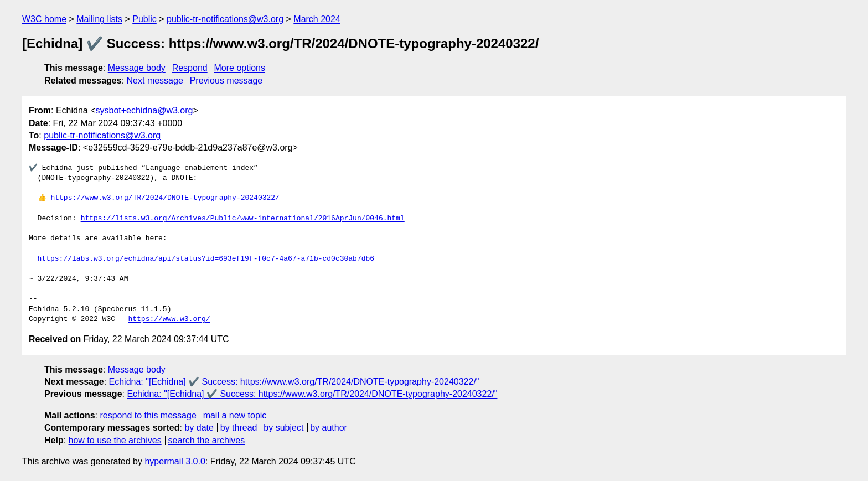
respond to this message (148, 415)
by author (329, 428)
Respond (190, 68)
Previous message (226, 81)
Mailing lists (99, 19)
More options (240, 68)
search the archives (207, 440)
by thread (239, 428)
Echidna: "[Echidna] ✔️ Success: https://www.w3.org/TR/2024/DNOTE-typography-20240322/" (294, 382)
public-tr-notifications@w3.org (225, 19)
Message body (137, 68)
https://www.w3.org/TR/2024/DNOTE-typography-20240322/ (165, 198)
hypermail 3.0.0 (175, 461)
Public (144, 19)
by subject (283, 428)
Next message (155, 81)
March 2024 (317, 19)
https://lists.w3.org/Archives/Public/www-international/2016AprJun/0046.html (243, 219)
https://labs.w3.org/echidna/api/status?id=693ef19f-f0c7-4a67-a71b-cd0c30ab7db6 (206, 259)
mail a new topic (235, 415)
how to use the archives (115, 440)
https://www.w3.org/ (169, 319)
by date (199, 428)
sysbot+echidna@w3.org (144, 110)
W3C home (44, 19)
